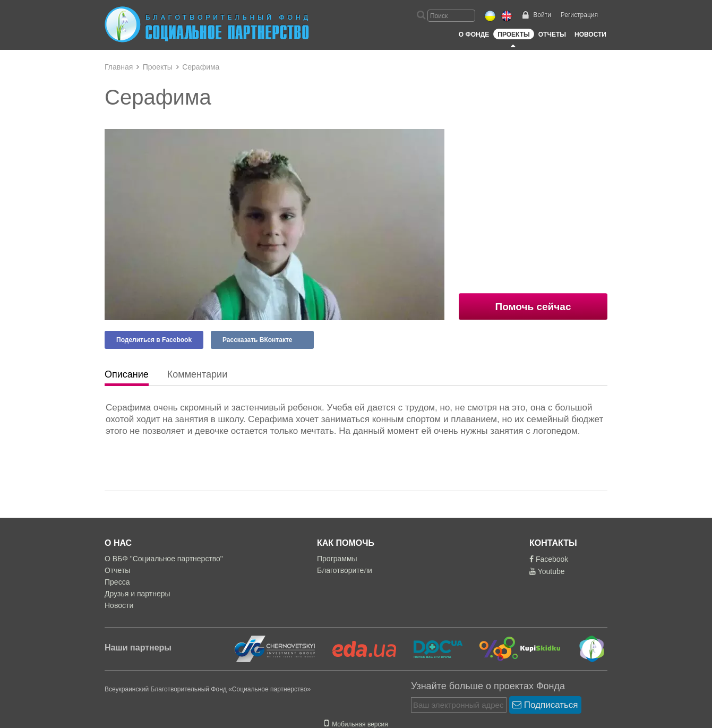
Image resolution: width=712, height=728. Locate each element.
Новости (590, 35)
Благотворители (345, 570)
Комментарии (197, 374)
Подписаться (545, 705)
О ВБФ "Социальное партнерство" (164, 559)
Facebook (549, 559)
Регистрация (579, 15)
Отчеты (552, 35)
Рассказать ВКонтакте (257, 340)
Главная (119, 67)
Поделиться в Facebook (154, 340)
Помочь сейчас (533, 307)
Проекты (514, 35)
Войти (542, 15)
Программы (337, 559)
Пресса (117, 582)
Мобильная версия (356, 724)
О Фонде (474, 35)
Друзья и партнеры (138, 594)
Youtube (547, 571)
